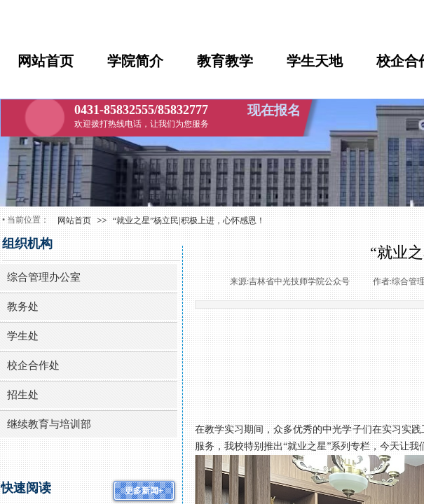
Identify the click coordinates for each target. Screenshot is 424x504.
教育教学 (225, 61)
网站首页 (46, 61)
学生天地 (315, 61)
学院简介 (135, 61)
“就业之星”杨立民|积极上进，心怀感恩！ (189, 220)
